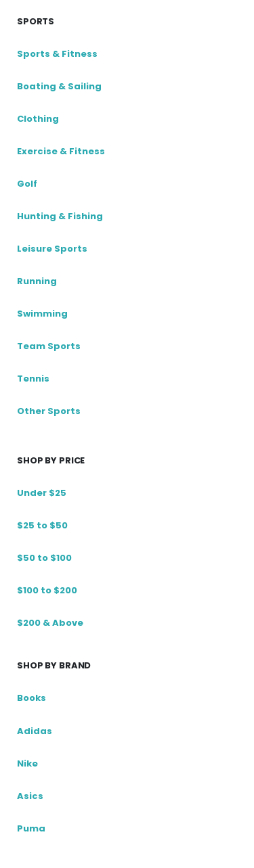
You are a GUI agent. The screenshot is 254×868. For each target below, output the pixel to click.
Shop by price (51, 460)
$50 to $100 (44, 558)
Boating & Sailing (59, 86)
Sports (36, 21)
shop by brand (54, 665)
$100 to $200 (47, 590)
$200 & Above (50, 623)
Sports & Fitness (57, 54)
